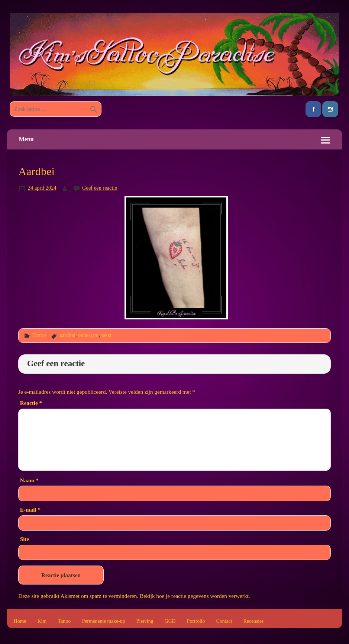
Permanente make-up (104, 621)
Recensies (254, 621)
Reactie (31, 403)
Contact (224, 621)
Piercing (145, 621)
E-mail (30, 510)
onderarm (88, 335)
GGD (170, 621)
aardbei (67, 335)
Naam (29, 480)
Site (25, 539)
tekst (106, 335)
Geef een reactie (100, 188)
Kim (42, 621)
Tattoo (39, 335)
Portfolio (196, 621)
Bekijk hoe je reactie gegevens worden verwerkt (194, 596)
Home (20, 621)
